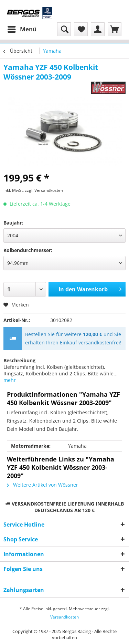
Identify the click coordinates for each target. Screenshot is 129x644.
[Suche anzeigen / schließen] (64, 29)
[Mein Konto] (98, 29)
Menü (22, 28)
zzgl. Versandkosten (44, 190)
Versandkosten (64, 617)
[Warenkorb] (115, 29)
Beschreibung (19, 360)
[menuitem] (22, 29)
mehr (10, 380)
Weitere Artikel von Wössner (42, 485)
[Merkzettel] (81, 29)
